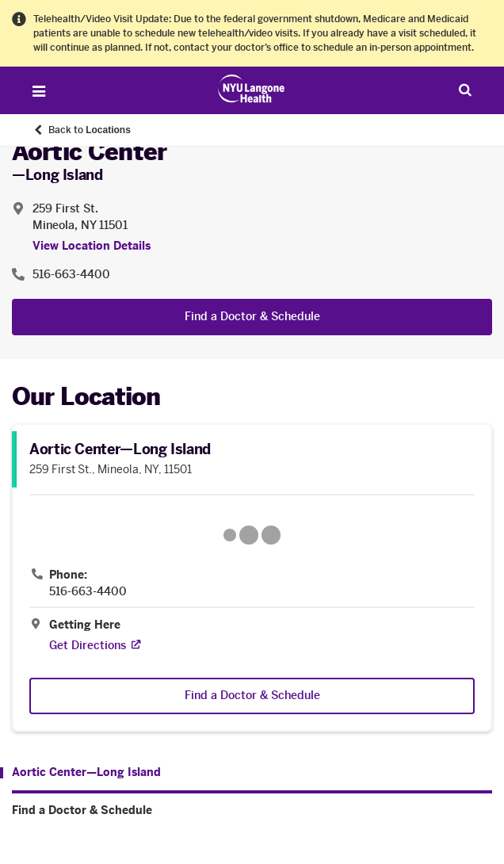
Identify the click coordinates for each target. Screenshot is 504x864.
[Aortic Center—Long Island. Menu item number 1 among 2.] (80, 773)
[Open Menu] (39, 91)
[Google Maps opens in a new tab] (252, 535)
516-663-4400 (88, 592)
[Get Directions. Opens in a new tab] (88, 646)
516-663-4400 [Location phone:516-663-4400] (71, 275)
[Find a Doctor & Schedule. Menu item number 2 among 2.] (252, 811)
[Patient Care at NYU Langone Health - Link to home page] (252, 89)
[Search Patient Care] (465, 90)
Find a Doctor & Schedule (252, 317)
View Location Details (92, 246)
